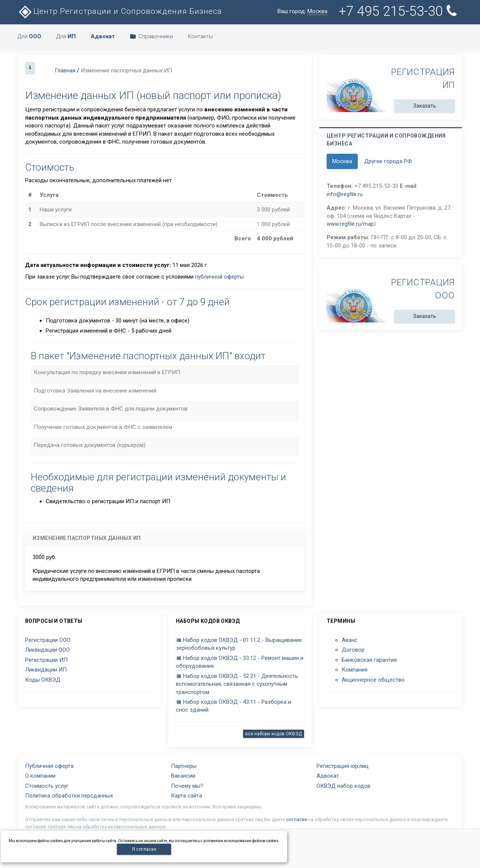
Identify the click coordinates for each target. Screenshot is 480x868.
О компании (40, 776)
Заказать (425, 106)
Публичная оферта (49, 766)
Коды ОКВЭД (43, 680)
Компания (355, 670)
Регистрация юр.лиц (343, 766)
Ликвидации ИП (46, 670)
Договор (353, 650)
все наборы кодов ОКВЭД (274, 734)
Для (29, 36)
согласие (297, 819)
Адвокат (328, 776)
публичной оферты (219, 277)
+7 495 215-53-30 (399, 11)
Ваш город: (302, 11)
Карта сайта (187, 796)
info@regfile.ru (345, 194)
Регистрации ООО (48, 640)
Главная (65, 70)
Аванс (349, 640)
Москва (342, 161)
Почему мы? (187, 786)
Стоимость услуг (47, 786)
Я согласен (144, 849)
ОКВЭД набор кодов (343, 786)
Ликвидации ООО (47, 650)
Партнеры (184, 766)
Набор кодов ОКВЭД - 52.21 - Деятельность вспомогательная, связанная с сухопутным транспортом (237, 684)
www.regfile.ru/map (350, 224)
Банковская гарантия (369, 660)
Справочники (151, 36)
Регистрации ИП (46, 660)
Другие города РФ (388, 161)
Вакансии (183, 776)
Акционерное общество (373, 680)
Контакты (200, 36)
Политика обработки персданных (69, 796)
